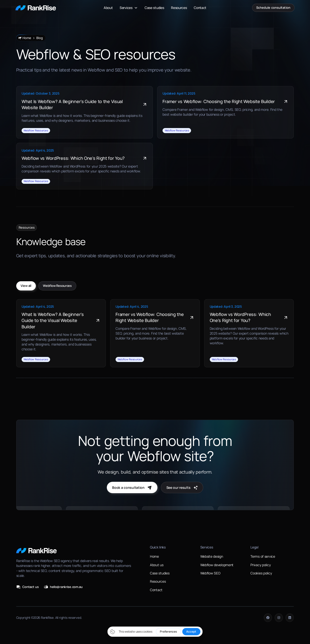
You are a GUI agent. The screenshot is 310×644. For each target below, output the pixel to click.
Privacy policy (260, 565)
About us (157, 565)
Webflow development (217, 565)
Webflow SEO (210, 573)
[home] (36, 8)
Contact (200, 8)
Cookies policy (261, 573)
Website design (212, 556)
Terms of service (263, 556)
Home (154, 556)
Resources (179, 8)
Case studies (154, 8)
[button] (129, 8)
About (108, 8)
